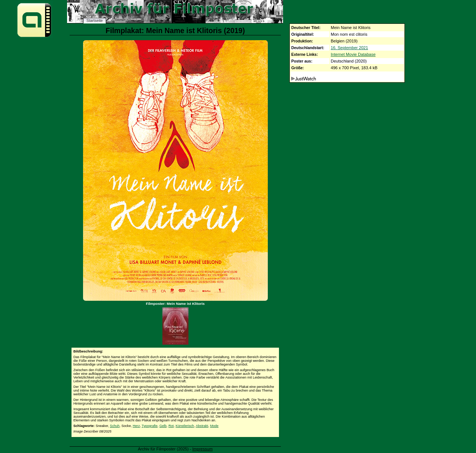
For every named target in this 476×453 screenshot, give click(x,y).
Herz (136, 426)
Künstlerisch (185, 426)
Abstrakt (202, 426)
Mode (214, 426)
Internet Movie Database (353, 54)
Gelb (163, 426)
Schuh (115, 426)
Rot (171, 426)
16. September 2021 (349, 48)
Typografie (149, 426)
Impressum (202, 449)
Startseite (95, 21)
